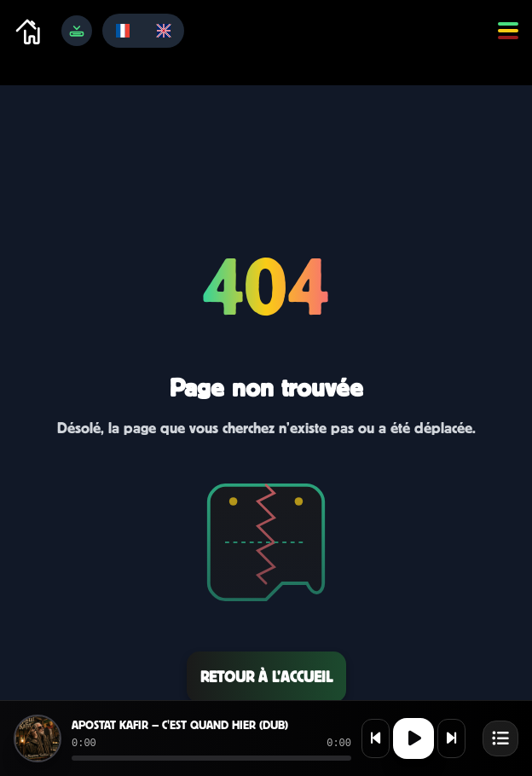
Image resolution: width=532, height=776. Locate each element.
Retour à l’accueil (266, 677)
